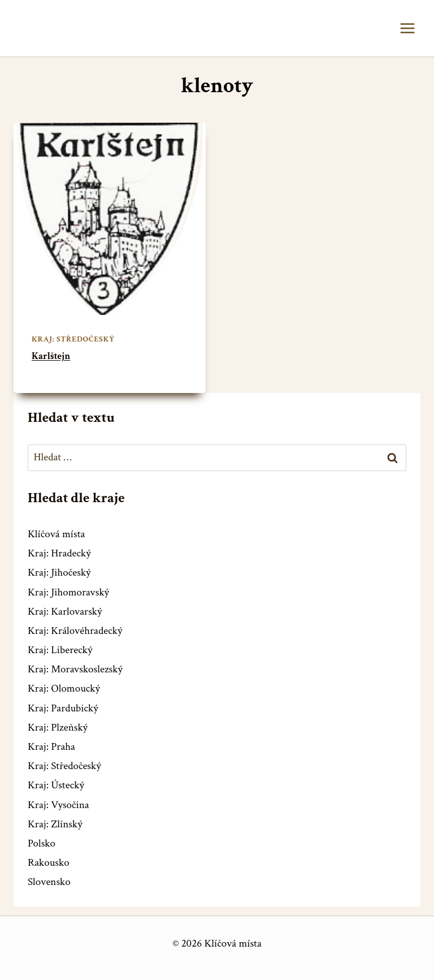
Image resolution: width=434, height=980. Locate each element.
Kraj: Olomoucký (64, 688)
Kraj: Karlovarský (65, 612)
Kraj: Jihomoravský (68, 592)
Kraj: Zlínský (55, 824)
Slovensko (49, 882)
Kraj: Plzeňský (58, 728)
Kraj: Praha (51, 747)
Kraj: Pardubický (63, 708)
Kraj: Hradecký (59, 553)
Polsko (42, 843)
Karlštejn (51, 356)
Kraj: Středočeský (73, 339)
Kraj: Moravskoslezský (75, 669)
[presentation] (110, 219)
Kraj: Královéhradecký (75, 631)
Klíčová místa (56, 534)
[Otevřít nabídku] (407, 28)
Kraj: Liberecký (60, 650)
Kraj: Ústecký (56, 785)
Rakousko (49, 863)
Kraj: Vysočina (58, 805)
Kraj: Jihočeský (59, 573)
